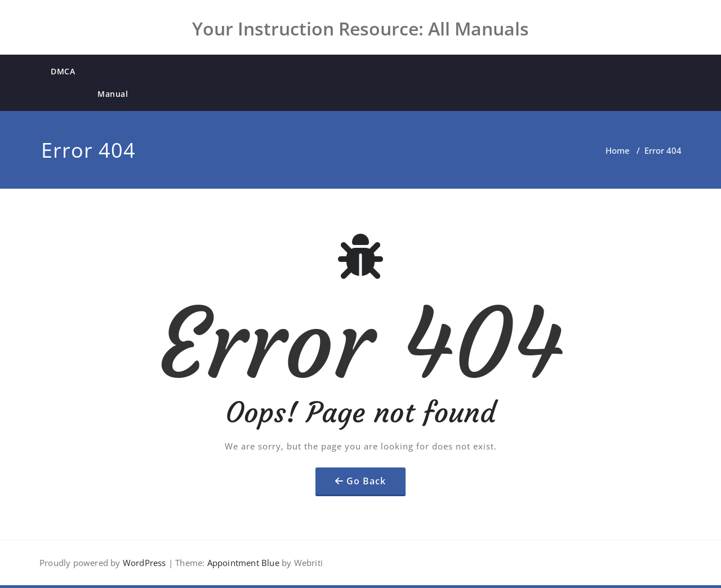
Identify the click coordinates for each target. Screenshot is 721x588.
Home (618, 150)
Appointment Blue (242, 563)
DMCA (63, 71)
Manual (113, 94)
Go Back (366, 481)
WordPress (144, 563)
